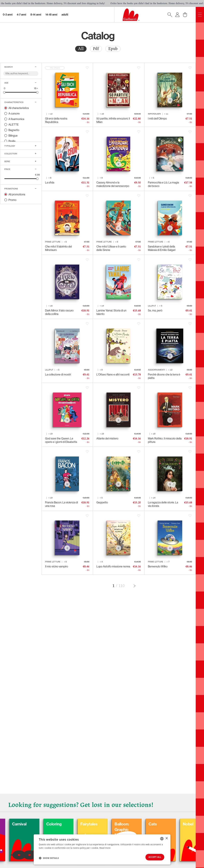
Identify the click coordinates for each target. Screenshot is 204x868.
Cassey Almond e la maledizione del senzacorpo (113, 184)
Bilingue (13, 136)
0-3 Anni (8, 15)
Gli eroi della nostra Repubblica (56, 120)
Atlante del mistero (107, 438)
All (81, 49)
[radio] (81, 49)
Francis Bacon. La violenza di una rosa (61, 504)
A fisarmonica (16, 119)
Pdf (96, 49)
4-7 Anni (22, 15)
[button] (49, 858)
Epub (113, 49)
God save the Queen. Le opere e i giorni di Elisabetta (61, 440)
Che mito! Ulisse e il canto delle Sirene (111, 248)
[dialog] (102, 849)
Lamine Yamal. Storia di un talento (111, 312)
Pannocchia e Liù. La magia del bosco (163, 184)
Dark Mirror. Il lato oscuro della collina (59, 312)
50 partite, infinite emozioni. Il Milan (113, 120)
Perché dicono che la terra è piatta (164, 376)
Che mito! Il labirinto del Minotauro (58, 248)
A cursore (14, 113)
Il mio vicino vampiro (57, 566)
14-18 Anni (51, 15)
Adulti (65, 15)
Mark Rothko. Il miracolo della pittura (165, 440)
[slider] (4, 92)
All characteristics (19, 108)
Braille (12, 141)
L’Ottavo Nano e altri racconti (113, 374)
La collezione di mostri (58, 374)
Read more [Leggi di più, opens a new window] (105, 848)
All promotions (17, 194)
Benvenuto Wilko (158, 566)
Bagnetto (14, 130)
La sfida (50, 182)
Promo (12, 200)
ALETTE (14, 125)
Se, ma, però (155, 310)
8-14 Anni (36, 15)
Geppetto (102, 502)
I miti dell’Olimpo (157, 118)
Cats (170, 824)
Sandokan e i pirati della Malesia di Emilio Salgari (162, 248)
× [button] (167, 838)
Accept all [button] (154, 857)
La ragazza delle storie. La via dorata (163, 504)
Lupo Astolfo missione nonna (113, 566)
